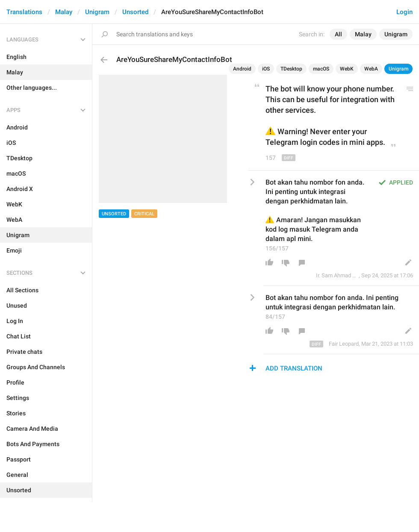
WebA (371, 69)
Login (404, 12)
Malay (64, 12)
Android (242, 69)
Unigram (97, 12)
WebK (347, 69)
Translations (24, 12)
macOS (321, 69)
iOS (266, 69)
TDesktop (291, 69)
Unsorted (135, 12)
